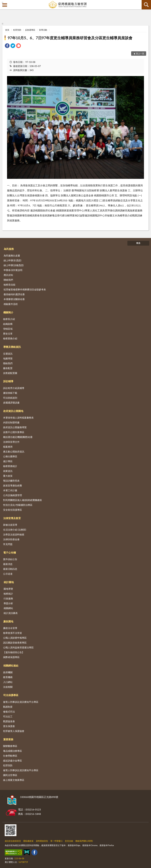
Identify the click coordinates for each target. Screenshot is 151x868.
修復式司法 (9, 712)
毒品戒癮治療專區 (13, 751)
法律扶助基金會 (11, 539)
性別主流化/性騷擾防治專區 (18, 505)
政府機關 (8, 672)
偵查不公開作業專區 (14, 432)
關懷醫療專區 (10, 746)
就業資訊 (8, 471)
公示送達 (8, 574)
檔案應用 (8, 447)
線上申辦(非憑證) (12, 260)
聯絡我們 (8, 280)
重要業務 (8, 739)
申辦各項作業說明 (13, 270)
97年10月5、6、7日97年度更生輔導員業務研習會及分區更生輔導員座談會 (70, 38)
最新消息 (8, 564)
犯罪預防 (17, 30)
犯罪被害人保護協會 (14, 731)
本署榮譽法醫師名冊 (14, 299)
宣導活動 (43, 30)
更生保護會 (9, 726)
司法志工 (8, 716)
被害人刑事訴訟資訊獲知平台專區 (21, 702)
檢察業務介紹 (10, 338)
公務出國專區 (10, 456)
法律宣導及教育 (12, 518)
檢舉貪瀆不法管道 (13, 633)
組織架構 (8, 324)
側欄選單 (5, 5)
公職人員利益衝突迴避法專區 (18, 647)
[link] (7, 46)
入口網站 (8, 682)
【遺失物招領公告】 (14, 652)
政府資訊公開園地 (13, 411)
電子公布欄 (10, 553)
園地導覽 (8, 589)
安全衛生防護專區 (13, 510)
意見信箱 (69, 841)
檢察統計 (8, 594)
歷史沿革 (8, 334)
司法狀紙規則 (10, 398)
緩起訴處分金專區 (13, 761)
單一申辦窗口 (56, 841)
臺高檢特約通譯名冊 (14, 294)
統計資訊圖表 (11, 613)
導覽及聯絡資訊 (12, 347)
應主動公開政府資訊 (14, 452)
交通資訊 (8, 354)
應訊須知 (8, 275)
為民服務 (9, 249)
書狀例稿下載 (10, 393)
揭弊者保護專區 (11, 657)
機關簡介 (8, 312)
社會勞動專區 (10, 756)
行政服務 (8, 598)
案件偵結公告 (10, 559)
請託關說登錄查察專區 (15, 643)
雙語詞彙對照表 (11, 481)
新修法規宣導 (10, 525)
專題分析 (8, 603)
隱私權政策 (28, 841)
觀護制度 (8, 707)
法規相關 (8, 687)
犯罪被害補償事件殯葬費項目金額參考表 (25, 289)
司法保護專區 (11, 695)
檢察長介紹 (9, 319)
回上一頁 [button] (140, 54)
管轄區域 (8, 329)
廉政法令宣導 (10, 628)
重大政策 (8, 476)
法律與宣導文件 (11, 442)
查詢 (146, 5)
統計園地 (9, 582)
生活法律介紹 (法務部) (15, 530)
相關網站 (8, 608)
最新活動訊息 (10, 569)
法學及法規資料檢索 (14, 534)
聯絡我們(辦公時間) (84, 841)
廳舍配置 (8, 368)
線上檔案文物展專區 (14, 780)
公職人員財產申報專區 (15, 638)
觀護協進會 (9, 721)
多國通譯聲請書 (11, 403)
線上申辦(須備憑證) (14, 265)
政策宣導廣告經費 (13, 485)
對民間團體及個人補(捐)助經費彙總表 (23, 500)
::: (3, 2)
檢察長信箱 (9, 285)
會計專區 (8, 461)
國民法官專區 (10, 775)
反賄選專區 (30, 30)
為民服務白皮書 (12, 255)
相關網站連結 (11, 665)
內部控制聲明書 (11, 422)
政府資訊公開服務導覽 (15, 427)
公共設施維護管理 (13, 495)
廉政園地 (8, 621)
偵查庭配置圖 (10, 373)
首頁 (7, 30)
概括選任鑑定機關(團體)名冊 (18, 437)
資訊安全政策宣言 (13, 841)
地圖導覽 (8, 358)
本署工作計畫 (10, 490)
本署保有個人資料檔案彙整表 (18, 418)
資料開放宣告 (42, 841)
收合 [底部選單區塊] (138, 243)
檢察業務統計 (10, 466)
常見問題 (8, 544)
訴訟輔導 (8, 381)
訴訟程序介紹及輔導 (14, 388)
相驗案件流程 (11, 304)
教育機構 (8, 677)
